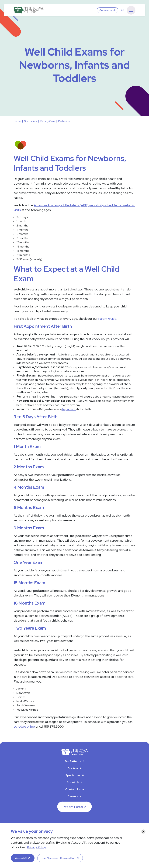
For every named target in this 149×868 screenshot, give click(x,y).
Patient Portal (73, 807)
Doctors (73, 768)
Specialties (73, 775)
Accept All (21, 858)
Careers (73, 796)
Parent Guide (107, 319)
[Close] (143, 832)
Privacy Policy (36, 847)
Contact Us (73, 789)
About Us (73, 782)
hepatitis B (69, 409)
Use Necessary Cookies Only (59, 858)
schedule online (24, 726)
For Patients (73, 761)
